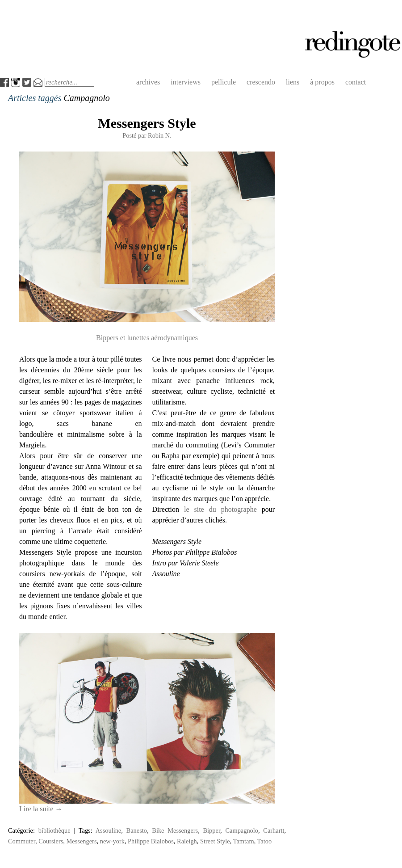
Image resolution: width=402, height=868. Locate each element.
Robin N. (160, 135)
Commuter (22, 841)
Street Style (215, 841)
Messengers (82, 841)
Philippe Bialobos (151, 841)
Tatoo (265, 841)
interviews (186, 82)
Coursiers (51, 841)
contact (356, 82)
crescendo (261, 82)
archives (148, 82)
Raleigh (187, 841)
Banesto (137, 830)
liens (293, 82)
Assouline (109, 830)
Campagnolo (242, 830)
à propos (322, 82)
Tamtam (244, 841)
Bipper (212, 830)
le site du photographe (220, 509)
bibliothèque (54, 830)
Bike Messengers (175, 830)
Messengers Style (147, 123)
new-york (112, 841)
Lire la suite (41, 809)
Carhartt (274, 830)
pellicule (224, 82)
